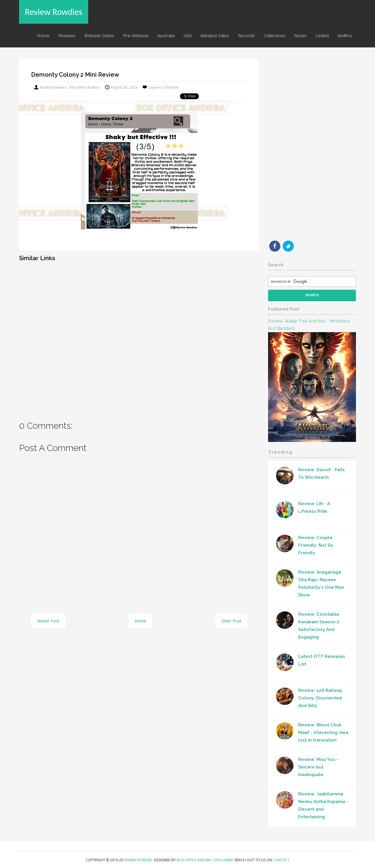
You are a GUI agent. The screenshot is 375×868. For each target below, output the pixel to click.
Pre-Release (136, 35)
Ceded (322, 35)
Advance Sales (215, 35)
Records (246, 35)
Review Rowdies (54, 12)
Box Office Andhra (194, 860)
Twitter (288, 246)
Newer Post (48, 621)
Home (43, 35)
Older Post (231, 621)
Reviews (67, 35)
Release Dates (99, 35)
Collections (275, 35)
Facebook (275, 246)
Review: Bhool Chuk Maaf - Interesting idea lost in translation (323, 733)
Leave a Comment (163, 87)
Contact (281, 860)
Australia (166, 35)
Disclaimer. (224, 860)
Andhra (345, 35)
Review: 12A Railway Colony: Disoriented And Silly (320, 698)
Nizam (300, 35)
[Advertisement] (139, 337)
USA (187, 35)
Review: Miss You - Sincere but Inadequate (318, 767)
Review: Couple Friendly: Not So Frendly (316, 545)
